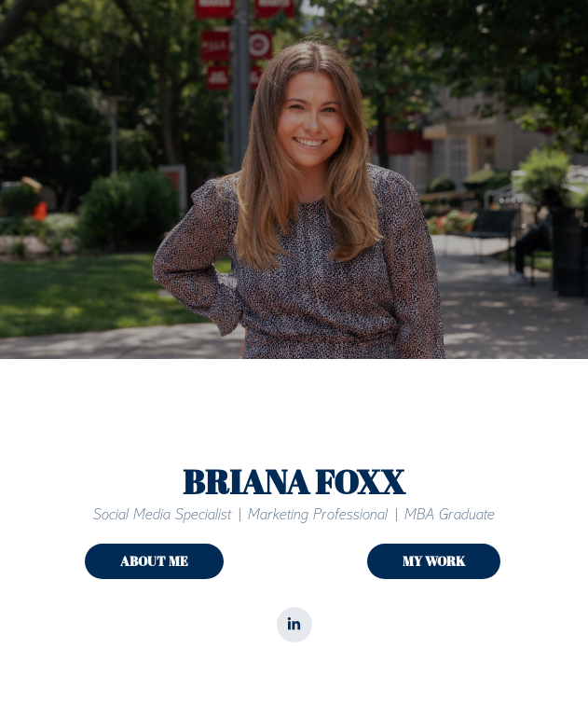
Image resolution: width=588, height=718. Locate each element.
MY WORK (434, 561)
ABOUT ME (154, 561)
